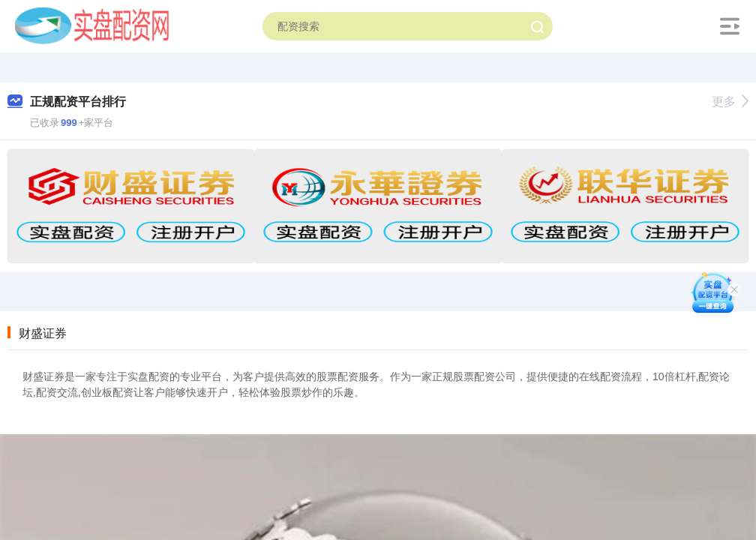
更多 (730, 102)
